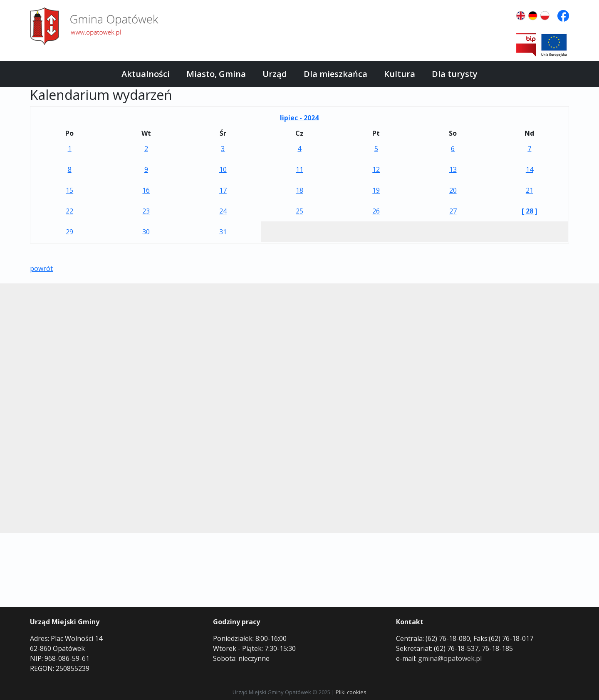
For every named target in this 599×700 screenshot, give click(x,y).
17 (223, 190)
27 (453, 211)
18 (299, 190)
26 (376, 211)
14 (530, 169)
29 (69, 232)
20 (453, 190)
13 (453, 169)
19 (376, 190)
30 (146, 232)
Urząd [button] (275, 74)
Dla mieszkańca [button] (335, 74)
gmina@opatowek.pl (450, 658)
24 (223, 211)
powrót (41, 268)
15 (69, 190)
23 (146, 211)
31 (223, 232)
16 (146, 190)
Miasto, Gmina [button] (216, 74)
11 (299, 169)
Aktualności (146, 74)
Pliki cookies (351, 692)
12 (376, 169)
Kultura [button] (400, 74)
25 (299, 211)
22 (69, 211)
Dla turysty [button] (455, 74)
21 (530, 190)
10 (223, 169)
